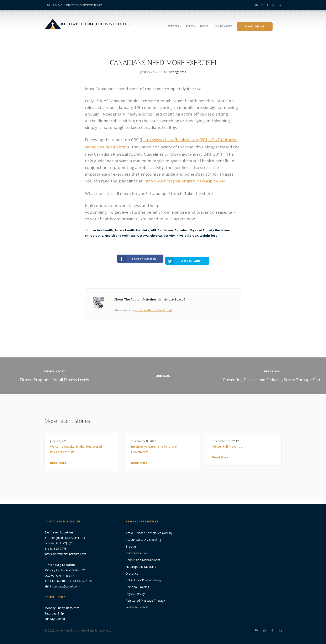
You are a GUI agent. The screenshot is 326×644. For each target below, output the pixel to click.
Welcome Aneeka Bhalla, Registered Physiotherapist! (76, 446)
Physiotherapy (187, 236)
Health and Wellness (120, 236)
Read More (58, 459)
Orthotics (132, 570)
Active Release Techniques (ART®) (149, 529)
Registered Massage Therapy (145, 597)
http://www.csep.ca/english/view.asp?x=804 (185, 181)
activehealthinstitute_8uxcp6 (154, 307)
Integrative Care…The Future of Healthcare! (154, 446)
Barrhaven (165, 230)
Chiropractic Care (137, 550)
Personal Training (137, 583)
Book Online (255, 26)
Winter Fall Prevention (228, 443)
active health (103, 230)
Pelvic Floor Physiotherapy (143, 577)
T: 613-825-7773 (54, 5)
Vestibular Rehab (137, 604)
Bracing (131, 543)
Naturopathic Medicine (141, 563)
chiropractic (94, 236)
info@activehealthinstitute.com (84, 5)
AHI (153, 230)
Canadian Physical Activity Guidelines (203, 230)
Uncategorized (176, 72)
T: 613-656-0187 (56, 577)
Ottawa (143, 236)
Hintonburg (224, 26)
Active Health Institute (132, 230)
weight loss (209, 236)
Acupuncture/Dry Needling (143, 536)
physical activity (163, 236)
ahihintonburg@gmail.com (62, 583)
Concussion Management (143, 556)
